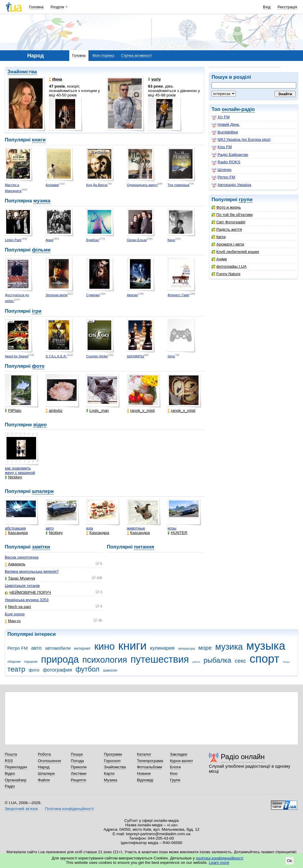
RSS (9, 761)
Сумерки (93, 295)
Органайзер (16, 780)
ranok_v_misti (141, 410)
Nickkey (13, 477)
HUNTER (177, 533)
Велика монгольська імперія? (32, 571)
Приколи (79, 767)
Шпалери (46, 773)
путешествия (160, 659)
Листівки (79, 773)
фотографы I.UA (229, 266)
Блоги (175, 767)
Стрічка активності (136, 56)
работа (196, 662)
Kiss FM (222, 147)
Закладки (178, 754)
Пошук (77, 754)
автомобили (58, 648)
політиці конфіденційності (220, 858)
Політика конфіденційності (69, 809)
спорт (264, 659)
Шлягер (221, 170)
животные (136, 528)
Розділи (57, 7)
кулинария (162, 648)
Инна (55, 79)
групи (246, 200)
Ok (290, 861)
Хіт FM (221, 117)
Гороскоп (112, 761)
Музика (111, 780)
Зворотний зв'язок (21, 809)
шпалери (43, 491)
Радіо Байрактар (230, 155)
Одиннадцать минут (142, 185)
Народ (44, 767)
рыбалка (217, 660)
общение (14, 662)
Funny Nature (226, 274)
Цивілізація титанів (22, 586)
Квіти (219, 237)
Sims (171, 356)
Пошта (11, 754)
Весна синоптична (22, 557)
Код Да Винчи (97, 185)
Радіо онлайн (243, 757)
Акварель (15, 564)
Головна (36, 7)
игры (172, 528)
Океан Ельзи (137, 240)
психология (105, 660)
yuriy (154, 79)
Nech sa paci (18, 607)
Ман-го (13, 621)
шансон (110, 670)
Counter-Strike (97, 356)
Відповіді (145, 780)
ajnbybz (54, 410)
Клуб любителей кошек (235, 252)
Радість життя (227, 229)
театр (16, 669)
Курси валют (181, 761)
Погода (77, 761)
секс (240, 661)
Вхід (267, 7)
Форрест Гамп (178, 295)
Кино (171, 240)
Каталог (144, 754)
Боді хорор (15, 614)
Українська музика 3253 (27, 600)
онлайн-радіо (238, 109)
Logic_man (97, 410)
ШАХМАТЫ (136, 356)
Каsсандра (16, 533)
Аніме (219, 259)
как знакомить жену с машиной (20, 470)
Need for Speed (16, 356)
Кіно (174, 773)
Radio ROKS (226, 162)
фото (38, 366)
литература (186, 648)
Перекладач (16, 767)
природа (60, 659)
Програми (113, 754)
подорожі (31, 662)
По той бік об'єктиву (232, 215)
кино (104, 646)
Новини (144, 773)
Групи (175, 780)
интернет (82, 648)
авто (50, 528)
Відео (10, 773)
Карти (109, 773)
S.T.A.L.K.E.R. (56, 356)
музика (42, 201)
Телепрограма (150, 761)
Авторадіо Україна (231, 185)
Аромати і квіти (228, 244)
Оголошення (49, 761)
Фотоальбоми (150, 767)
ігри (37, 311)
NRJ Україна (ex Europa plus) (241, 140)
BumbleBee (225, 132)
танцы (286, 662)
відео (40, 425)
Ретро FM (223, 177)
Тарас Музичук (20, 578)
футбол (87, 669)
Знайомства (22, 72)
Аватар (132, 295)
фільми (41, 250)
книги (39, 140)
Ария (49, 240)
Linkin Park (13, 240)
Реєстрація (287, 7)
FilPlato (13, 410)
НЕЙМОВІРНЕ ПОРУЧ (28, 592)
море (205, 648)
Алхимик (52, 185)
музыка (266, 646)
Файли (44, 780)
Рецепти (78, 780)
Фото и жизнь (226, 207)
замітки (41, 547)
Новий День (225, 125)
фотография (57, 670)
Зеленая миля (57, 295)
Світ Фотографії (228, 222)
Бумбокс (93, 240)
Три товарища (178, 185)
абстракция (15, 528)
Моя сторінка (103, 56)
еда (90, 528)
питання (144, 547)
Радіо (10, 786)
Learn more (219, 863)
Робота (44, 754)
